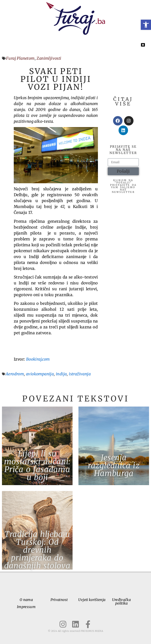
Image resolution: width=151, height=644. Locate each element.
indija (61, 374)
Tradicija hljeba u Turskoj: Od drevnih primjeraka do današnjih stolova (37, 550)
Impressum (26, 607)
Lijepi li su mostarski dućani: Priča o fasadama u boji (37, 465)
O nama (26, 600)
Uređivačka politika (121, 601)
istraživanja (80, 374)
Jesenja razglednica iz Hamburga (114, 465)
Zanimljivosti (49, 58)
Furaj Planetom (20, 58)
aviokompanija (40, 374)
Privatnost (59, 600)
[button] (146, 25)
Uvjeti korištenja (92, 600)
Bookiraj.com (38, 359)
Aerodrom (15, 374)
